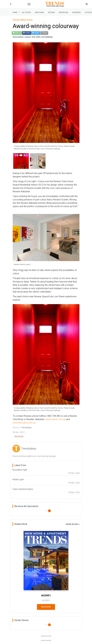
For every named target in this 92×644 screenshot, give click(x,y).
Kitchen (51, 12)
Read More (46, 607)
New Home (39, 12)
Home (15, 12)
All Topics (26, 12)
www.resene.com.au (55, 419)
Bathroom (64, 12)
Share (27, 33)
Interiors (77, 12)
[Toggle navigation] (29, 4)
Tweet (36, 33)
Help (44, 33)
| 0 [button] (17, 33)
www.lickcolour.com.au (24, 423)
